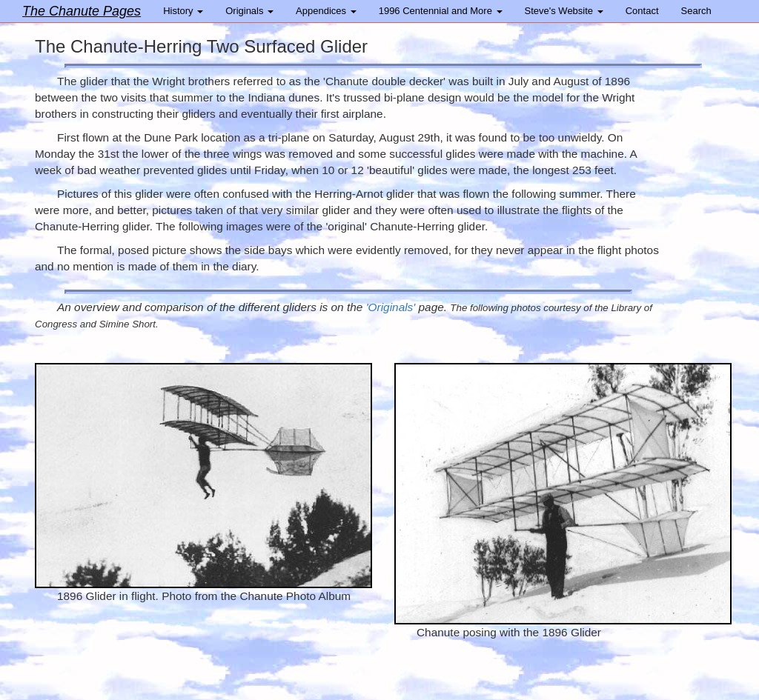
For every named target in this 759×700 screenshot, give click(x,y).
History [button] (183, 11)
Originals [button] (249, 11)
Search (696, 11)
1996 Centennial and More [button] (441, 11)
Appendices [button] (326, 11)
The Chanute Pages (82, 11)
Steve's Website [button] (564, 11)
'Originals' (391, 307)
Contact (642, 11)
